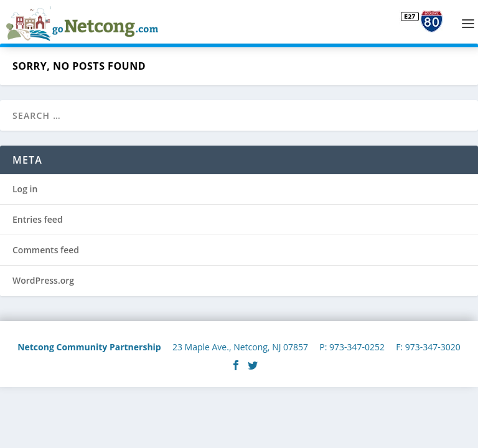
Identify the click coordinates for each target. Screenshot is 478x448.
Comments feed (46, 250)
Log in (25, 189)
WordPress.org (43, 280)
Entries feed (38, 219)
